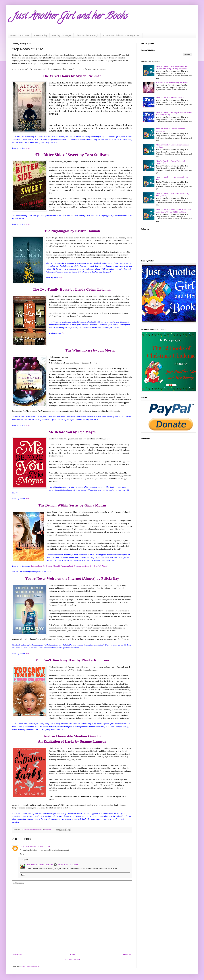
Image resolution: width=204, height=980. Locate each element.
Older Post (127, 955)
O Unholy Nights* (101, 566)
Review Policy (41, 35)
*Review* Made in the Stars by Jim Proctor (172, 83)
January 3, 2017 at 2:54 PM (68, 865)
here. (28, 148)
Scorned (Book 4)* (85, 566)
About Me (25, 35)
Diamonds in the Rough (87, 35)
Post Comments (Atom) (31, 966)
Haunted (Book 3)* (69, 566)
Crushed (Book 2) (53, 566)
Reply (22, 854)
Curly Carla (24, 846)
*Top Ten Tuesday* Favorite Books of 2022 (172, 98)
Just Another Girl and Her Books (40, 865)
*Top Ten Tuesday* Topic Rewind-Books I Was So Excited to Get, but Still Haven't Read (174, 211)
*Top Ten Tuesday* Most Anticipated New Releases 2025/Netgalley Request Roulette (172, 68)
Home (13, 35)
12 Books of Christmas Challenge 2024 (122, 35)
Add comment (19, 883)
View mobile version (72, 960)
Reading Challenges (62, 35)
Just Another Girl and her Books (70, 17)
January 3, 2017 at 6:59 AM (40, 846)
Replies (25, 859)
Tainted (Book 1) (38, 566)
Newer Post (17, 955)
